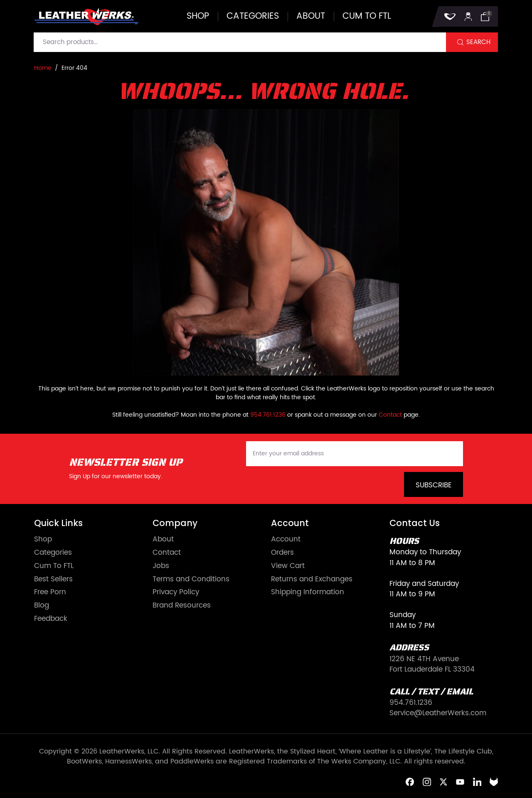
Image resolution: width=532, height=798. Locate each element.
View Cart (288, 566)
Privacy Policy (176, 592)
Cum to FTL (367, 16)
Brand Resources (182, 606)
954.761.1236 (268, 415)
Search (478, 42)
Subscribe (434, 485)
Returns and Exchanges (312, 579)
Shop (198, 16)
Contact (390, 415)
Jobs (161, 566)
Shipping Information (308, 592)
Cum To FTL (54, 566)
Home (43, 68)
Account (286, 540)
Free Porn (50, 592)
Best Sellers (53, 579)
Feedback (51, 619)
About (311, 16)
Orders (282, 553)
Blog (42, 606)
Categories (253, 16)
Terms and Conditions (191, 579)
